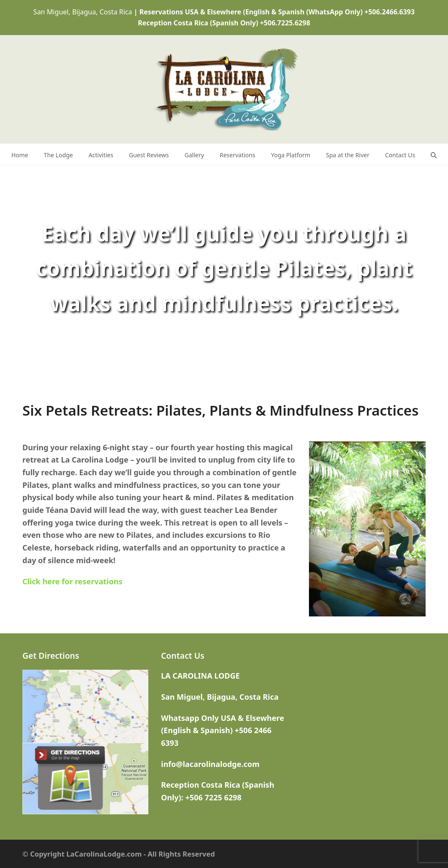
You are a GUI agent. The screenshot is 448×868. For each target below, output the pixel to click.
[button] (434, 154)
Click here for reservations (72, 581)
